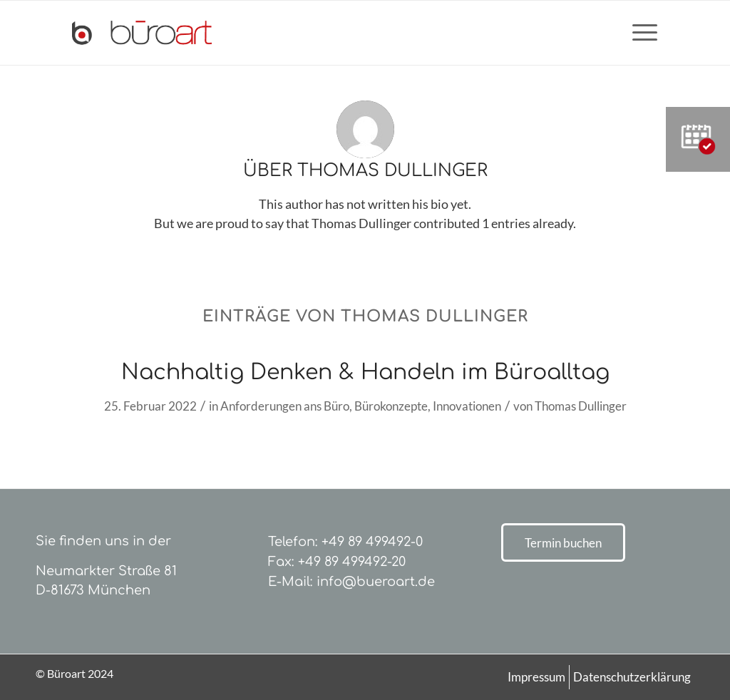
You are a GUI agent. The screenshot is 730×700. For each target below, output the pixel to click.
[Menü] (640, 33)
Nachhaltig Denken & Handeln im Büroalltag (365, 372)
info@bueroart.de (376, 582)
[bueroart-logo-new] (142, 33)
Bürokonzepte (391, 406)
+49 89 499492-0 (372, 542)
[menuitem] (640, 33)
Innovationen (467, 406)
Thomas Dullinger (581, 406)
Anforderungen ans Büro (285, 406)
